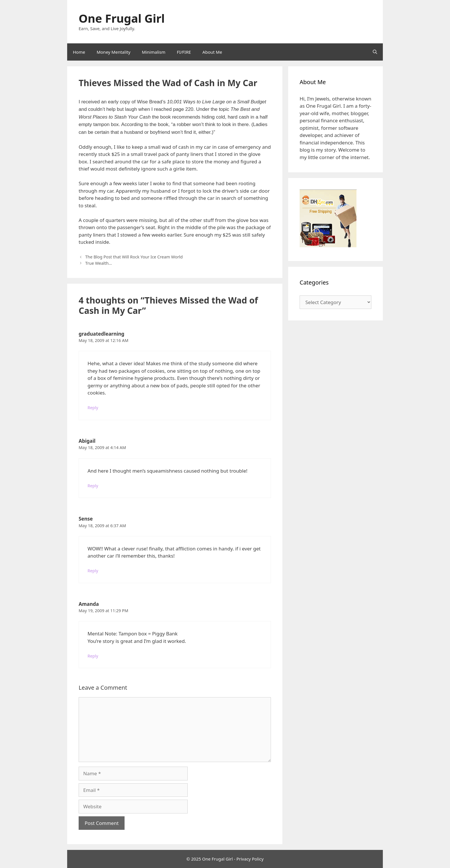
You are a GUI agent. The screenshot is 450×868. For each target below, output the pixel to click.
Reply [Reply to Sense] (93, 571)
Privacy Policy (250, 859)
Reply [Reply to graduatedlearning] (93, 408)
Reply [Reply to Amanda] (93, 656)
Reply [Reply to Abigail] (93, 486)
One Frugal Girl (122, 18)
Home (79, 52)
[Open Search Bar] (375, 52)
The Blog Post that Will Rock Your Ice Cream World (134, 257)
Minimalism (154, 52)
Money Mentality (114, 52)
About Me (212, 52)
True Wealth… (99, 263)
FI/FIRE (184, 52)
